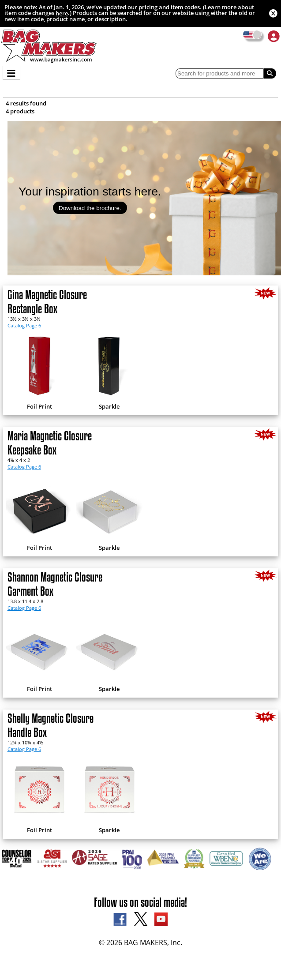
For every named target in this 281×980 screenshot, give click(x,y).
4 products (20, 111)
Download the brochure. (90, 208)
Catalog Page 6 (24, 325)
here (62, 13)
